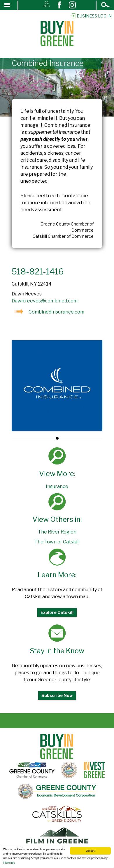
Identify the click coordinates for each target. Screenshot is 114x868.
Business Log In (91, 16)
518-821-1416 (38, 272)
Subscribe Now (57, 695)
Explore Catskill (57, 612)
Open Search (106, 5)
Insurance (57, 486)
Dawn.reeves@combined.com (45, 301)
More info (9, 863)
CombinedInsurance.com (56, 312)
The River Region (57, 532)
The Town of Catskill (57, 542)
